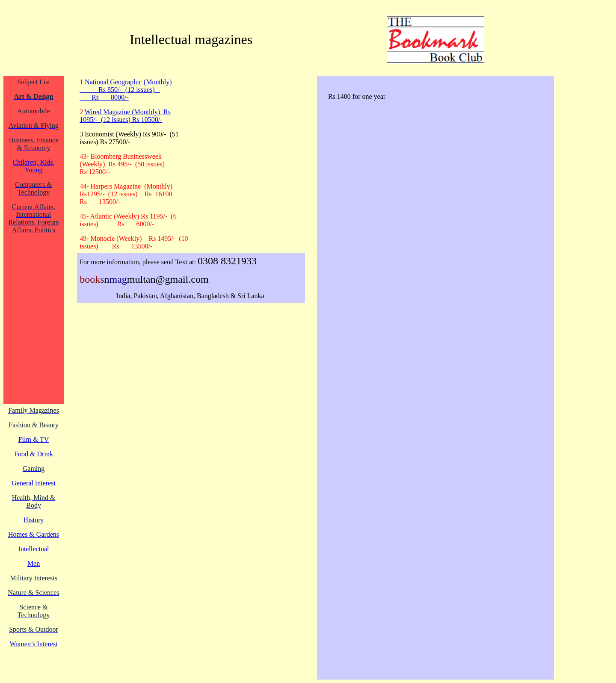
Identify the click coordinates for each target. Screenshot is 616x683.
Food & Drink (34, 454)
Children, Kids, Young (33, 166)
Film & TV (34, 439)
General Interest (34, 483)
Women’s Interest (34, 644)
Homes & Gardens (34, 534)
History (34, 520)
